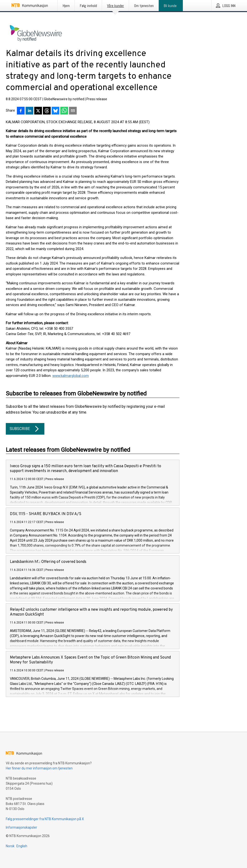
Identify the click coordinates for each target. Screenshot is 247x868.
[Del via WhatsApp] (64, 111)
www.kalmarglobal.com (71, 376)
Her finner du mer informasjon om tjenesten (39, 768)
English (22, 846)
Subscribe (25, 429)
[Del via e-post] (73, 111)
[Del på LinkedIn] (29, 111)
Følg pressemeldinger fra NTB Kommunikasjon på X (45, 819)
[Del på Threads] (47, 111)
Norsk (10, 846)
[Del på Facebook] (21, 111)
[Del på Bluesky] (55, 111)
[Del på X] (38, 111)
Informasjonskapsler (21, 827)
